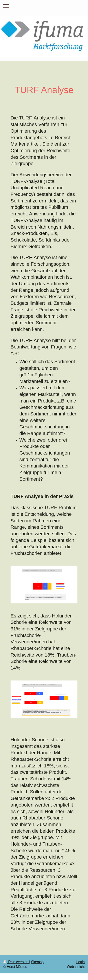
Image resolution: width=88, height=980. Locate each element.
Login (81, 962)
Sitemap (37, 962)
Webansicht (76, 967)
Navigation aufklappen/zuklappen (44, 6)
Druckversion (16, 962)
